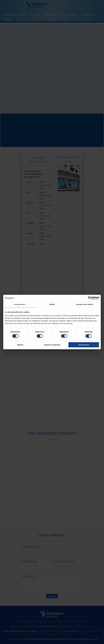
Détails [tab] (52, 304)
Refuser (20, 345)
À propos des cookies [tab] (84, 304)
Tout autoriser (84, 345)
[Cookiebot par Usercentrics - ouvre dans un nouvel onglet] (90, 298)
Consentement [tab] (19, 304)
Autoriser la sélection (52, 345)
